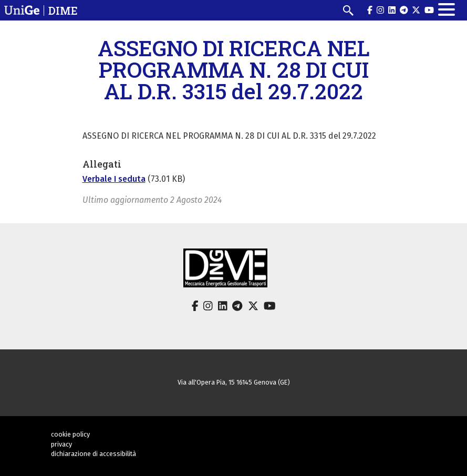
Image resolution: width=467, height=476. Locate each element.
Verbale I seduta (114, 179)
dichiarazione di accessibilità (94, 454)
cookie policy (70, 434)
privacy (61, 444)
